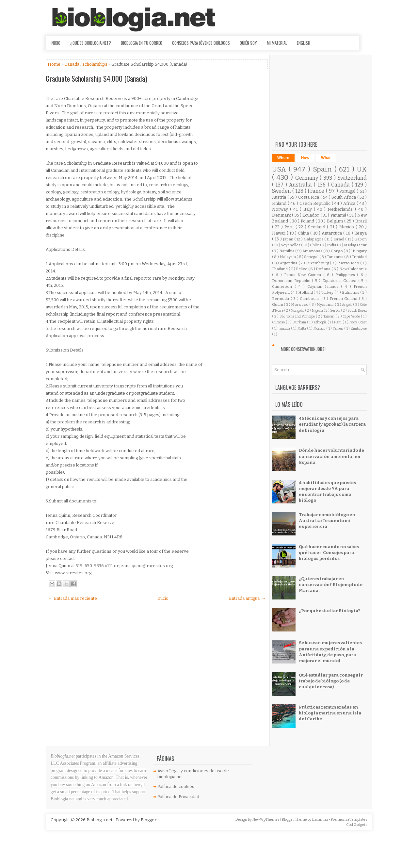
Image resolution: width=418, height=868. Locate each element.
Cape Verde (352, 316)
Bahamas (351, 292)
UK (362, 169)
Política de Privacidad (178, 797)
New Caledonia (353, 269)
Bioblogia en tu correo (142, 43)
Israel (339, 239)
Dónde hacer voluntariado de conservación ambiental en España (331, 456)
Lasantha (320, 819)
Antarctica (332, 233)
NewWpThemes (266, 819)
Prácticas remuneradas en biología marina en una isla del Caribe (330, 713)
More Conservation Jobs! (303, 349)
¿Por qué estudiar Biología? (330, 611)
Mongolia (298, 311)
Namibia (287, 251)
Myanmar (326, 304)
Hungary (359, 251)
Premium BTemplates (349, 819)
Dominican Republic (292, 281)
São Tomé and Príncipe (298, 316)
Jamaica (285, 328)
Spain (324, 169)
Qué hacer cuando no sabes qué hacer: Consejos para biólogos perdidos (329, 553)
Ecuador (311, 215)
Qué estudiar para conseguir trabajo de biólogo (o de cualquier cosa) (331, 681)
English (304, 43)
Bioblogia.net (100, 820)
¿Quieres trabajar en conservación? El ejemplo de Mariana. (331, 585)
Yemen (338, 328)
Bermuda (281, 299)
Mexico (347, 227)
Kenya (361, 233)
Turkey (328, 292)
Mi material (277, 43)
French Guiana (344, 299)
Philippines (346, 275)
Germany (308, 178)
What (326, 158)
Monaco (320, 328)
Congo (337, 251)
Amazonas (313, 251)
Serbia (336, 311)
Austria (280, 197)
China (304, 233)
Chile (315, 245)
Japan (289, 239)
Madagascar (355, 245)
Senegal (312, 257)
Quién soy (248, 43)
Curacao (279, 322)
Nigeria (318, 311)
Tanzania (336, 257)
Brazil (361, 221)
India (332, 245)
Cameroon (283, 287)
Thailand (280, 269)
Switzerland (352, 178)
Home (55, 64)
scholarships (95, 64)
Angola (347, 305)
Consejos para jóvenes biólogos (201, 43)
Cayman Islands (324, 287)
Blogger (149, 820)
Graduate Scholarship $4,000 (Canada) (96, 78)
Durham (300, 322)
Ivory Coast (358, 322)
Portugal (348, 191)
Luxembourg (318, 263)
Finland (280, 203)
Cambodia (310, 299)
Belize (302, 269)
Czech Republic (316, 203)
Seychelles (291, 245)
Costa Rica (309, 197)
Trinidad (359, 257)
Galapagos (314, 239)
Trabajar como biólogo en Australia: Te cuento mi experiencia (327, 521)
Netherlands (341, 209)
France (317, 191)
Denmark (282, 215)
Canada (72, 64)
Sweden (282, 191)
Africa (350, 203)
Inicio (56, 43)
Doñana (324, 269)
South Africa (344, 197)
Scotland (317, 227)
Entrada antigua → (247, 598)
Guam (278, 304)
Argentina (289, 263)
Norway (281, 209)
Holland (306, 292)
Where (283, 158)
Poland (308, 221)
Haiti (338, 322)
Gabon (361, 239)
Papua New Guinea (304, 275)
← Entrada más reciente (72, 598)
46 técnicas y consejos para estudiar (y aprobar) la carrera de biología (332, 424)
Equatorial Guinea (340, 281)
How (305, 158)
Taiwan (329, 316)
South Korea (357, 311)
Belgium (336, 221)
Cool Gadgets (357, 825)
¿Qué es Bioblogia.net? (91, 43)
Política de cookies (176, 786)
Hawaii (279, 233)
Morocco (300, 304)
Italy (309, 209)
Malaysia (288, 257)
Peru (290, 227)
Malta (302, 328)
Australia (301, 185)
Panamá (339, 215)
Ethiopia (321, 322)
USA (280, 169)
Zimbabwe (359, 328)
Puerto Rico (349, 263)
